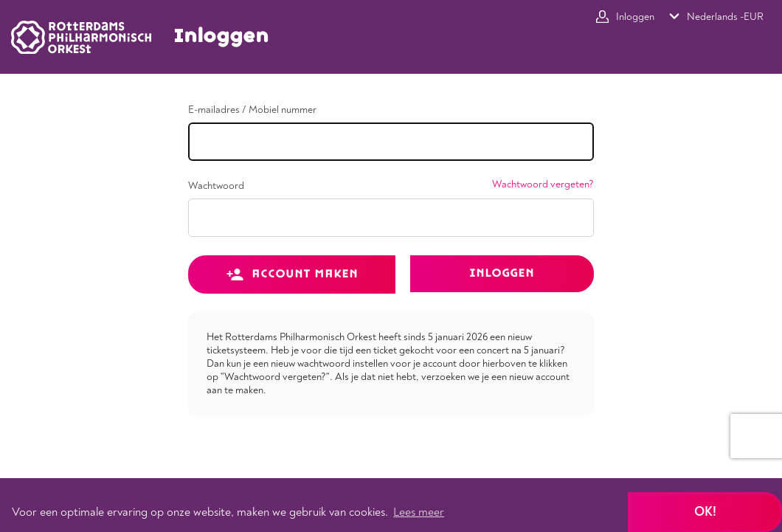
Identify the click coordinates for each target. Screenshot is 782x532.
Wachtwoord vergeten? (543, 184)
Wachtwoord (216, 186)
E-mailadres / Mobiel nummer (252, 110)
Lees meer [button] (419, 512)
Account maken (292, 274)
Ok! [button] (705, 512)
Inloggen (502, 273)
